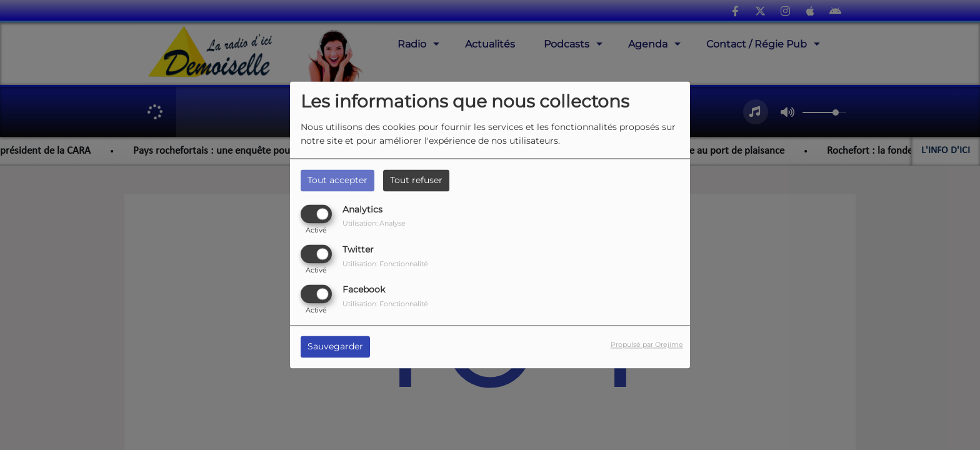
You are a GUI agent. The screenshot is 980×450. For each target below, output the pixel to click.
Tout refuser (416, 180)
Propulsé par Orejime (647, 345)
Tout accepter (337, 180)
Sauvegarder (335, 347)
